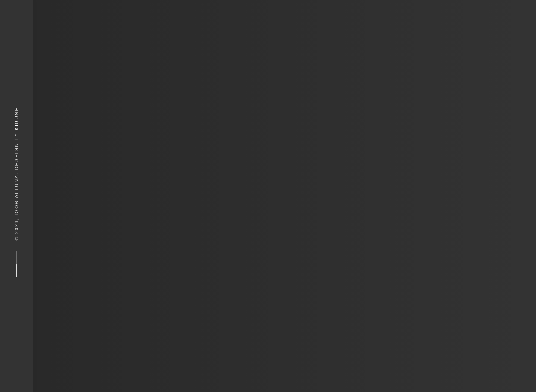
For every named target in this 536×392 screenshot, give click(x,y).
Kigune (16, 119)
